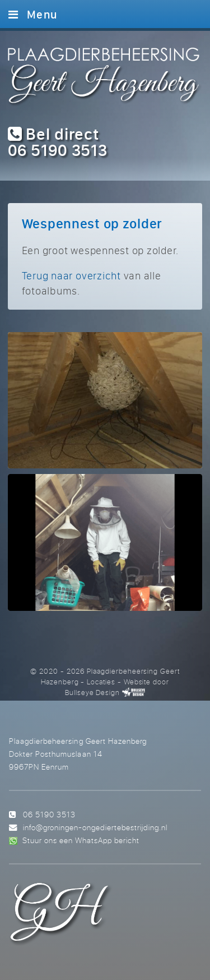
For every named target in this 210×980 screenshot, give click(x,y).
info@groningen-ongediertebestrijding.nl (95, 827)
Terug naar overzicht (71, 275)
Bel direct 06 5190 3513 (58, 142)
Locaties (101, 682)
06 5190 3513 (49, 814)
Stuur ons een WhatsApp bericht (81, 840)
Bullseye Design (92, 692)
